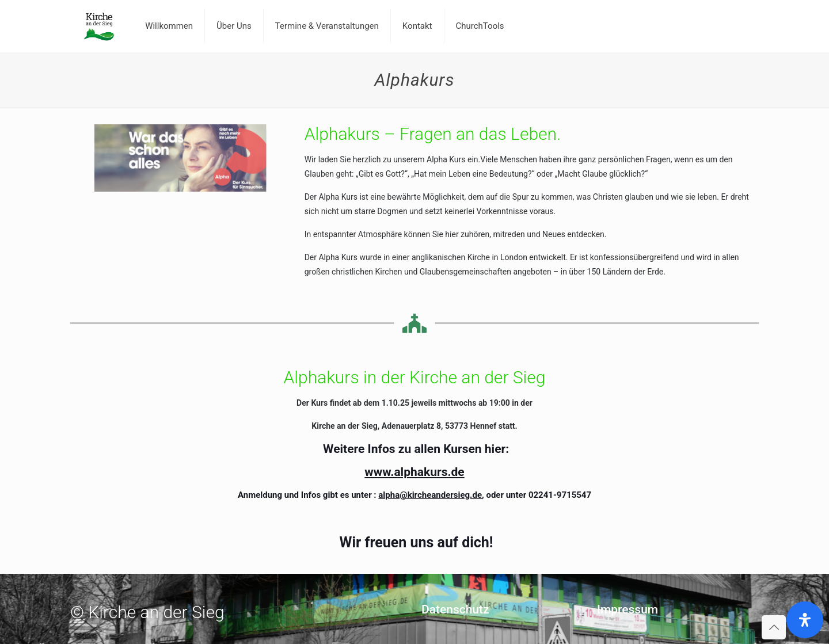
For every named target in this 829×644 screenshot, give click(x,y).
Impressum (628, 609)
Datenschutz (455, 609)
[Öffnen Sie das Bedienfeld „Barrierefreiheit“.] (805, 620)
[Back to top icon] (774, 627)
